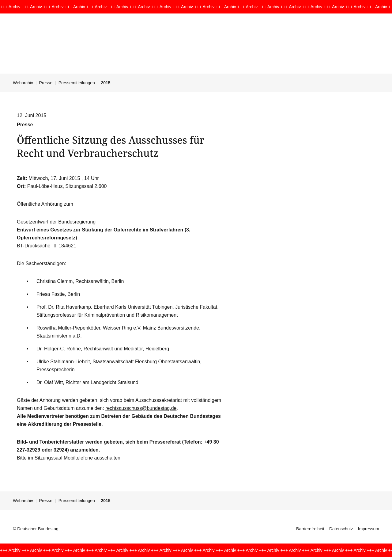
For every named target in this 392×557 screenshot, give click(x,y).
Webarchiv (23, 83)
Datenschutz (341, 529)
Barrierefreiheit (310, 529)
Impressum (369, 529)
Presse (46, 83)
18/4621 (64, 246)
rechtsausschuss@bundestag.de (141, 408)
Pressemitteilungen (77, 83)
